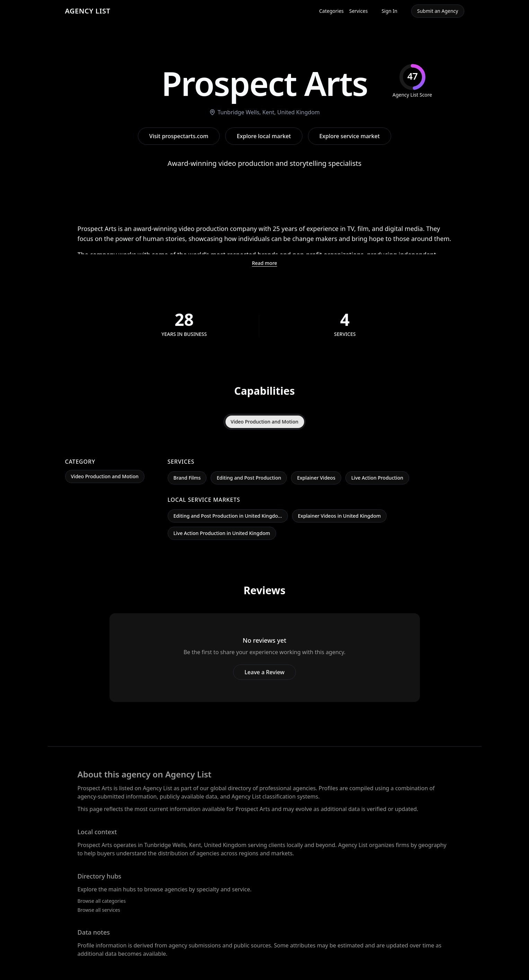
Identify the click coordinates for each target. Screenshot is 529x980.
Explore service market (350, 136)
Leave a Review (264, 672)
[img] (412, 81)
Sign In (389, 11)
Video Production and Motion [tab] (264, 422)
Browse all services (99, 910)
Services (358, 11)
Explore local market (264, 136)
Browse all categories (102, 901)
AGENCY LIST (88, 11)
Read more (264, 263)
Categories (331, 11)
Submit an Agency (438, 11)
